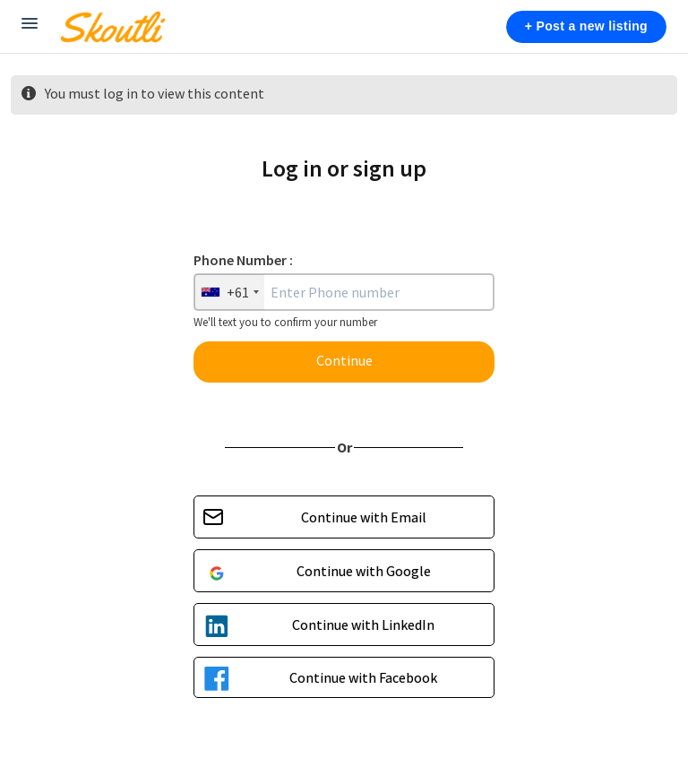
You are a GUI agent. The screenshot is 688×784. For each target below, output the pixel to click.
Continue (344, 360)
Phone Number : (243, 260)
